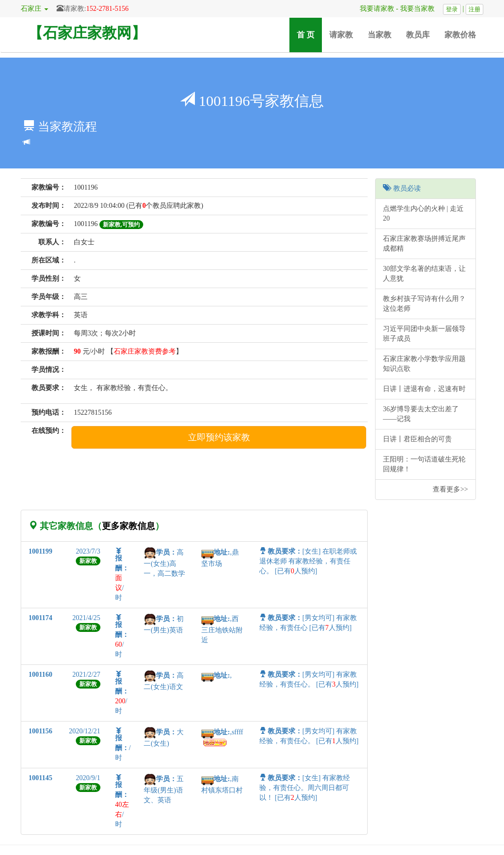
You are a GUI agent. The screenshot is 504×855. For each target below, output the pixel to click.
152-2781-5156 (107, 9)
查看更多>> (450, 489)
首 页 (309, 34)
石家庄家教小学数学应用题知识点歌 (424, 364)
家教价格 (460, 35)
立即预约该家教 (219, 437)
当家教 (379, 35)
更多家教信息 (128, 526)
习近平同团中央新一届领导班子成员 (424, 334)
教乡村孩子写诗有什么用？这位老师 (424, 304)
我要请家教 (374, 9)
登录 (452, 9)
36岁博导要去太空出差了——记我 (421, 414)
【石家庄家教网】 (87, 33)
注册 (474, 9)
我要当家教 (421, 9)
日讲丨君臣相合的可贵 (417, 439)
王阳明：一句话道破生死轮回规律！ (424, 464)
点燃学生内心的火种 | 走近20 (423, 214)
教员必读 (402, 188)
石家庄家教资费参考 (145, 351)
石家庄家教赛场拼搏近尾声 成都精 (424, 244)
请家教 (341, 35)
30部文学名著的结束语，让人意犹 (424, 274)
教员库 (418, 35)
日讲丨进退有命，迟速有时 (424, 389)
